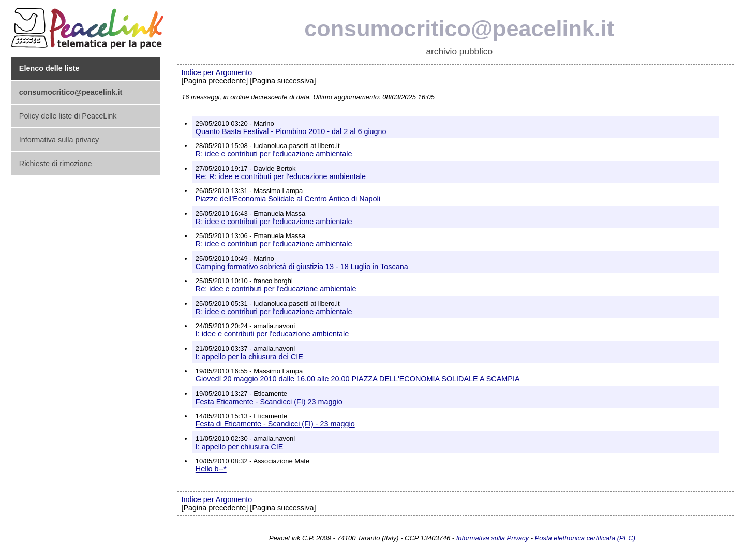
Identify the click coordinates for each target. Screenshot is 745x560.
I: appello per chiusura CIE (240, 447)
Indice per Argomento (217, 72)
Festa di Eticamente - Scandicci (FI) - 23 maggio (275, 424)
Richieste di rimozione (56, 164)
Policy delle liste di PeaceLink (68, 116)
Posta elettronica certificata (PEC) (585, 538)
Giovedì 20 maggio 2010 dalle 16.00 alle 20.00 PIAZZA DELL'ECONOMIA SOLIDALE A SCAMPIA (358, 379)
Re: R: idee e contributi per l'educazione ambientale (281, 176)
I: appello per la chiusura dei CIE (249, 357)
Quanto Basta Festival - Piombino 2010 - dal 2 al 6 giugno (291, 131)
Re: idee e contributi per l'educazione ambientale (276, 289)
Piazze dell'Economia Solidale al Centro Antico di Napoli (288, 199)
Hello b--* (211, 469)
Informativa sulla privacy (59, 140)
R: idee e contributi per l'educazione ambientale (274, 154)
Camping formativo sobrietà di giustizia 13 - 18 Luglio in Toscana (302, 267)
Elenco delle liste (49, 68)
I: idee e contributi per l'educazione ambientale (272, 334)
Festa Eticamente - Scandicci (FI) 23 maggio (269, 402)
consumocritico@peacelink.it (459, 28)
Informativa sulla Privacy (493, 538)
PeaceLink (89, 25)
